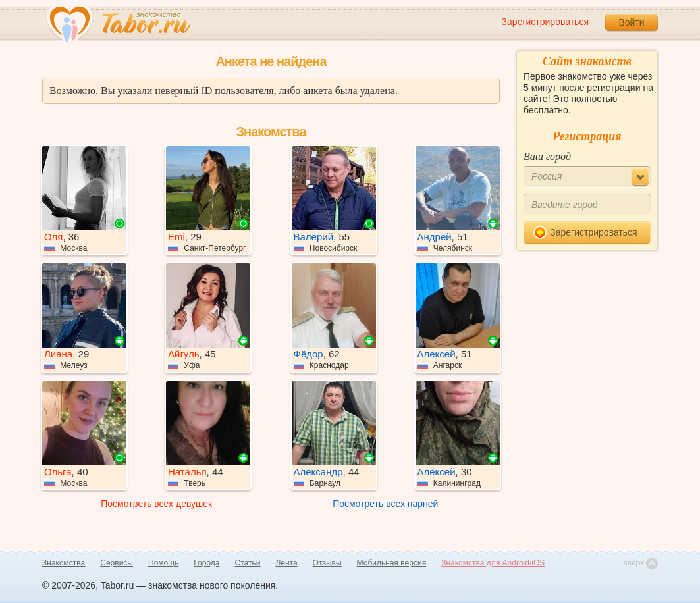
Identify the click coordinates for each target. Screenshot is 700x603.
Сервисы (117, 563)
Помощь (163, 563)
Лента (286, 563)
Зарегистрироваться (545, 22)
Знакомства (64, 563)
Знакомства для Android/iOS (493, 563)
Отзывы (327, 563)
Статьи (248, 563)
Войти (631, 22)
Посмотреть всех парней (385, 504)
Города (206, 563)
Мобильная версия (392, 563)
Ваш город (547, 156)
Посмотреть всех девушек (156, 504)
